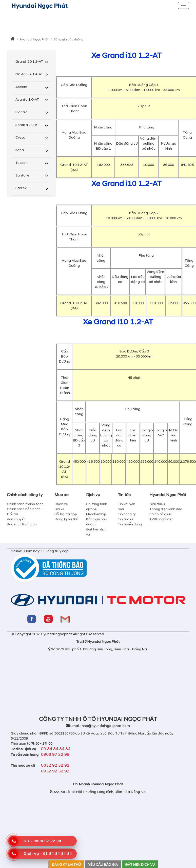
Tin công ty (127, 514)
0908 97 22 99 (55, 754)
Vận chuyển (16, 519)
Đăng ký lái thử (66, 519)
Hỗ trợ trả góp (66, 514)
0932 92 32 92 (55, 771)
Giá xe (59, 509)
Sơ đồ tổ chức (161, 514)
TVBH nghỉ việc (161, 519)
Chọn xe (61, 504)
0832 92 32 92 (55, 765)
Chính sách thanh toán (25, 504)
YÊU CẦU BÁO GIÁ (103, 865)
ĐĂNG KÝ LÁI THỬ (66, 865)
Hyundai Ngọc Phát (34, 40)
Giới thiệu (157, 504)
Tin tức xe (126, 519)
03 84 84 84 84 (56, 749)
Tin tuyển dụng (130, 524)
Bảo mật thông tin (22, 524)
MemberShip (96, 514)
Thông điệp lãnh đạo (166, 509)
